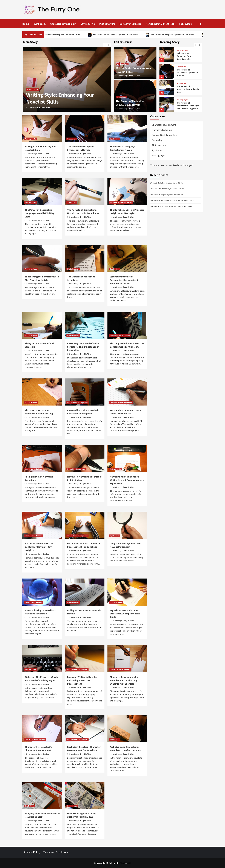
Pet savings (185, 24)
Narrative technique (130, 24)
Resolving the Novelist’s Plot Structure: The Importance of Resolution (83, 347)
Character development (63, 24)
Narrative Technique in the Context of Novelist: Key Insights (39, 547)
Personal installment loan (160, 24)
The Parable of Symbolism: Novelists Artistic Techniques (171, 206)
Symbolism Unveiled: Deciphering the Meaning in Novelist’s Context (124, 280)
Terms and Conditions (56, 852)
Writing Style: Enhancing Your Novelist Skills (68, 35)
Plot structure (107, 24)
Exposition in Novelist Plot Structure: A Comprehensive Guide (125, 614)
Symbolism (40, 24)
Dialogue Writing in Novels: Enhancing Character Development (82, 680)
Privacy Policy (32, 852)
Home (26, 24)
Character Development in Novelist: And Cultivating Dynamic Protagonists (124, 680)
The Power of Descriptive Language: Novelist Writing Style (188, 106)
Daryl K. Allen (45, 107)
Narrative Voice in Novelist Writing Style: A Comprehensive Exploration (127, 480)
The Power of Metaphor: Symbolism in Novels (125, 35)
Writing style (88, 24)
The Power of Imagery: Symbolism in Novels (182, 35)
